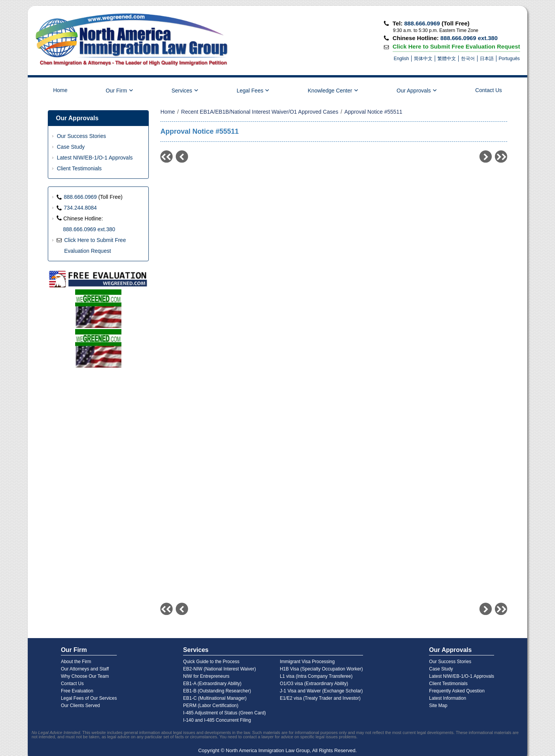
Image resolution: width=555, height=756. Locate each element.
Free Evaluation (77, 691)
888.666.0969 (422, 23)
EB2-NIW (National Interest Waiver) (219, 669)
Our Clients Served (80, 706)
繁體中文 (447, 59)
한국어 (468, 59)
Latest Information (447, 698)
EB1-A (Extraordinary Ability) (212, 684)
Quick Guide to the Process (211, 662)
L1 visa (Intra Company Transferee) (316, 676)
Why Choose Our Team (85, 676)
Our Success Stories (81, 136)
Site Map (438, 706)
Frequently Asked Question (457, 691)
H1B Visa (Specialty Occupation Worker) (321, 669)
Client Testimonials (79, 168)
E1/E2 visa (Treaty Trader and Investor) (320, 698)
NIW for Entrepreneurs (206, 676)
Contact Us (489, 90)
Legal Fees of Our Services (89, 698)
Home (60, 90)
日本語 (487, 59)
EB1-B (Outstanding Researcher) (217, 691)
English (401, 59)
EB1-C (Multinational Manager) (215, 698)
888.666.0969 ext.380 (469, 38)
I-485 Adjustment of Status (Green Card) (225, 713)
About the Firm (76, 662)
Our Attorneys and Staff (85, 669)
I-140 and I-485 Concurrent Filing (217, 720)
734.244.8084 (80, 208)
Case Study (71, 147)
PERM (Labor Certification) (211, 706)
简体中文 (423, 59)
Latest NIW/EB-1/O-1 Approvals (95, 158)
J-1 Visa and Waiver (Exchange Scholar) (321, 691)
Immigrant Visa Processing (307, 662)
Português (509, 59)
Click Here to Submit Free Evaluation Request (456, 46)
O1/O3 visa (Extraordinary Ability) (314, 684)
